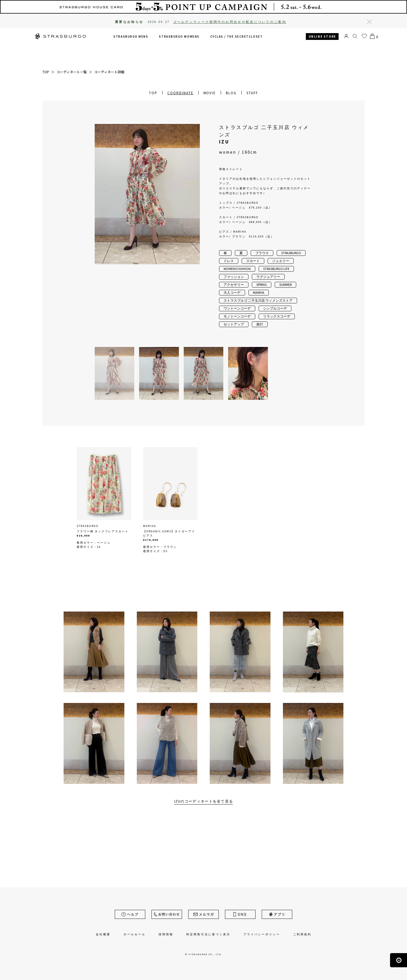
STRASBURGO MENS (131, 37)
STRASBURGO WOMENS (179, 37)
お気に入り (364, 36)
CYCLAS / (237, 37)
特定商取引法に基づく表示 (208, 934)
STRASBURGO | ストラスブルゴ (60, 37)
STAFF (252, 93)
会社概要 (103, 934)
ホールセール (135, 934)
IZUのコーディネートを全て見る (204, 801)
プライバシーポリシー (262, 934)
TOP (153, 93)
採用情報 (166, 934)
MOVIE (210, 93)
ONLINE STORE (322, 37)
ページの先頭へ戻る (399, 960)
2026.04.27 (217, 22)
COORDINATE (180, 93)
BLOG (231, 93)
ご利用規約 (302, 934)
